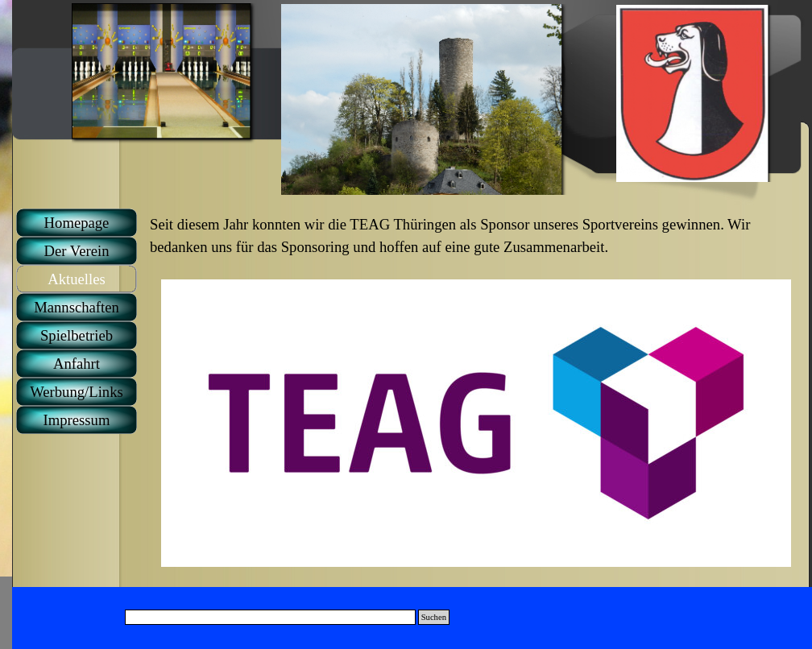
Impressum (77, 420)
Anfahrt (77, 364)
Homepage (77, 223)
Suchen (434, 617)
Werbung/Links (77, 392)
